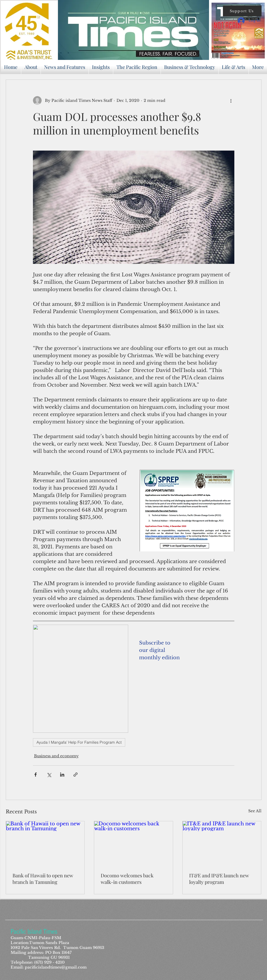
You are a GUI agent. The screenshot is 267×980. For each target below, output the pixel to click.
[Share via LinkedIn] (62, 775)
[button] (242, 11)
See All (255, 811)
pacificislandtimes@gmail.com (56, 967)
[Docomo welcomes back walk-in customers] (133, 843)
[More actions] (231, 100)
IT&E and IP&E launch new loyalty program (219, 879)
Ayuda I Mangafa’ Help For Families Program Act (79, 742)
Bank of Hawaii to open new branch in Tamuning (43, 879)
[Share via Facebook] (36, 775)
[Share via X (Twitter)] (49, 775)
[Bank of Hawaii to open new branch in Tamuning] (45, 843)
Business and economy (56, 756)
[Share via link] (76, 775)
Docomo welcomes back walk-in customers (127, 879)
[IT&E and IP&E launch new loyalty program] (222, 843)
